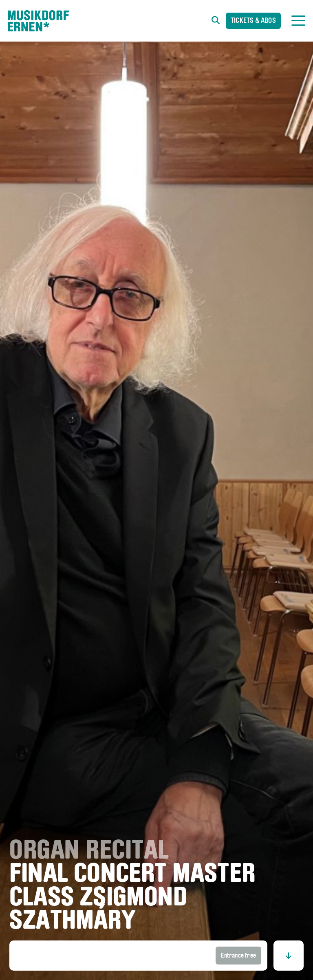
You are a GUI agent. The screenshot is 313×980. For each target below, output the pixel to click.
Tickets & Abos (253, 21)
